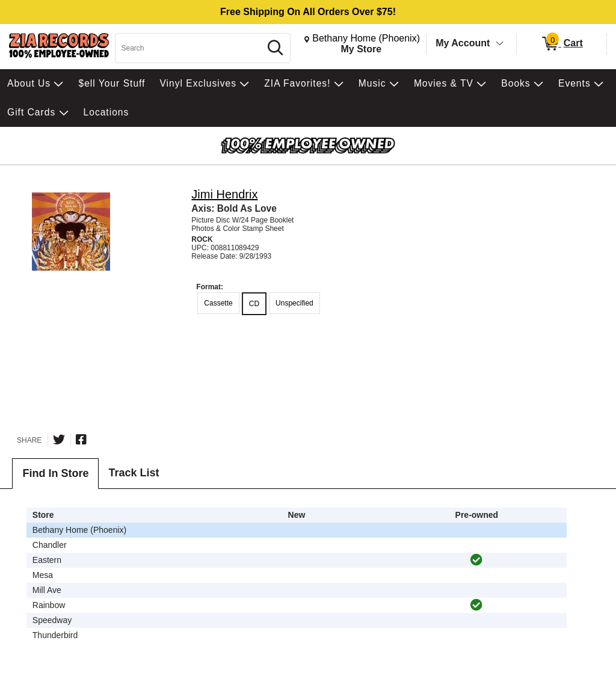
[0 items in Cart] (562, 44)
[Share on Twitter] (59, 440)
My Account (463, 43)
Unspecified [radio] (294, 303)
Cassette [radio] (218, 303)
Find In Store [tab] (55, 473)
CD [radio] (254, 304)
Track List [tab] (134, 473)
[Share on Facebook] (81, 440)
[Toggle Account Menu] (500, 44)
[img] (476, 560)
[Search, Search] (189, 48)
